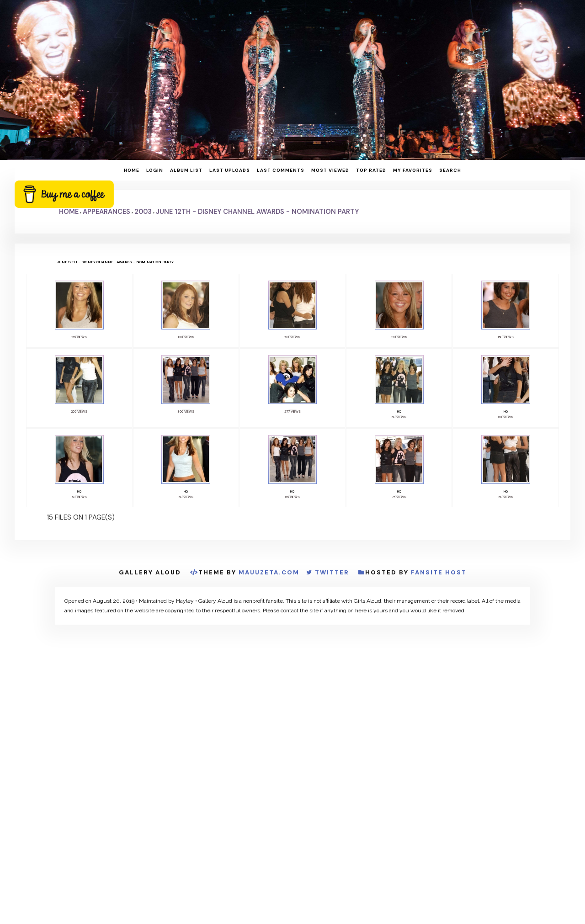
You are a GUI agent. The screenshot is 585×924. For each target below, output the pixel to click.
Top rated (371, 170)
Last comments (281, 170)
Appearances (106, 212)
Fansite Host (439, 575)
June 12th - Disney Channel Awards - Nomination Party (257, 212)
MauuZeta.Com (269, 575)
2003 (143, 212)
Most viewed (330, 170)
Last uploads (230, 170)
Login (155, 170)
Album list (186, 170)
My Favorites (413, 170)
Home (132, 170)
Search (450, 170)
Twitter (332, 575)
